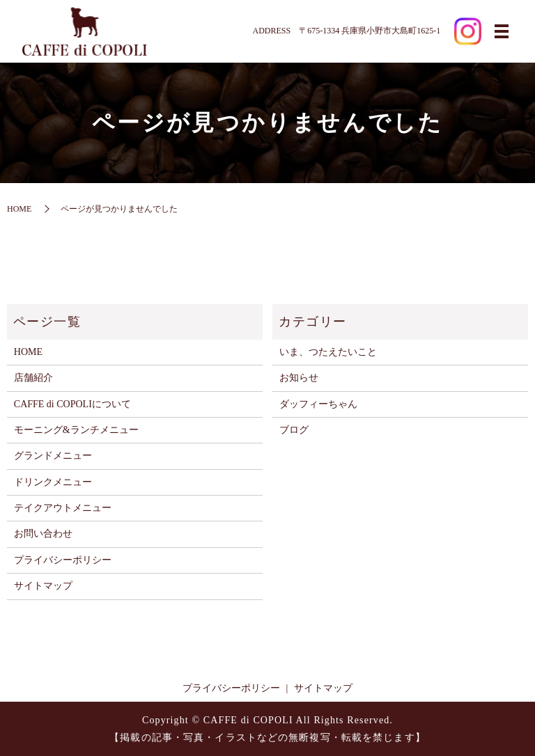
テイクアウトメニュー (63, 508)
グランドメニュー (53, 456)
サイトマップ (43, 586)
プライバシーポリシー (63, 560)
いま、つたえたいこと (328, 352)
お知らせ (299, 378)
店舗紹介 (33, 378)
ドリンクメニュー (53, 482)
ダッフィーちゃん (318, 404)
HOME (19, 209)
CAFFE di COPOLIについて (72, 404)
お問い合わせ (43, 534)
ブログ (294, 430)
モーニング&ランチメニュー (76, 430)
